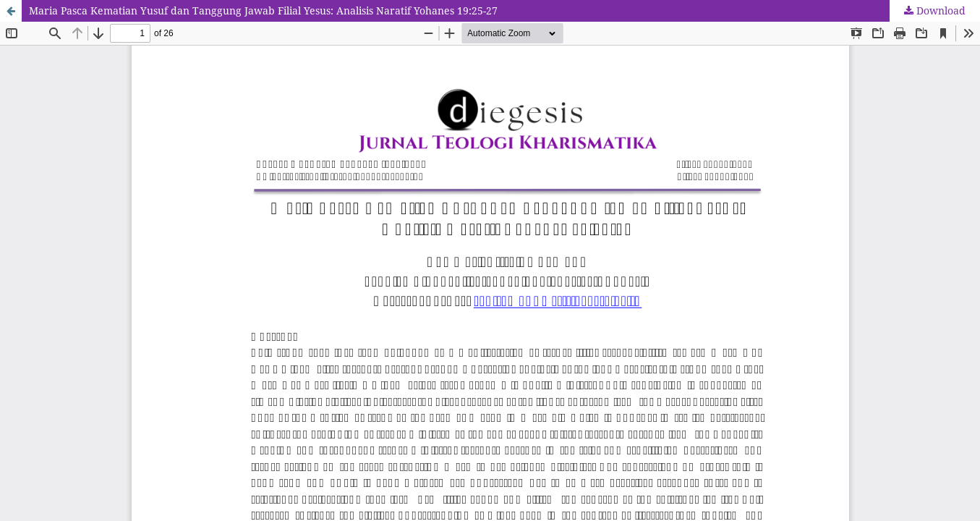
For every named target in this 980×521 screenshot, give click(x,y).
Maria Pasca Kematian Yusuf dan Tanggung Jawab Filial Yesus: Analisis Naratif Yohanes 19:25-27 (263, 10)
